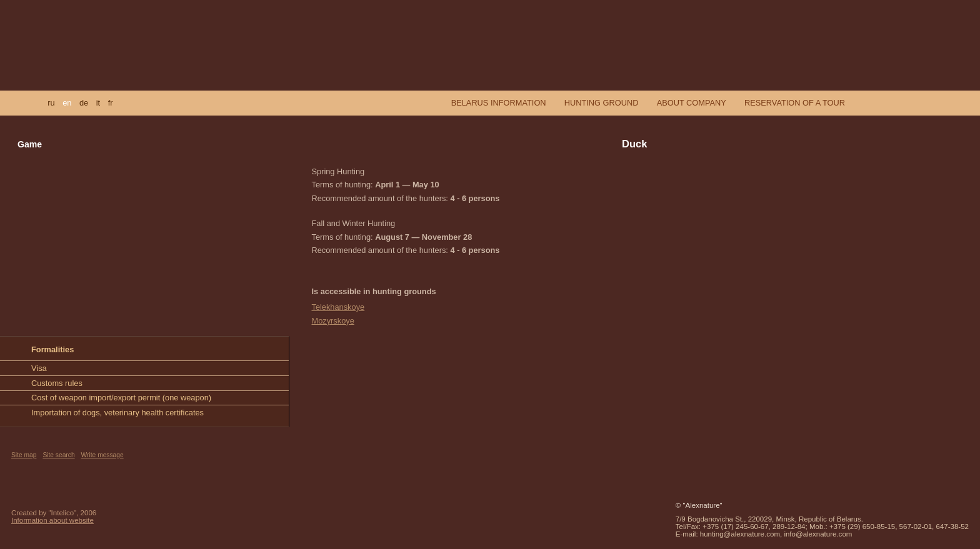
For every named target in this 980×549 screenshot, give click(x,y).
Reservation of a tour (795, 103)
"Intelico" (63, 513)
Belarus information (499, 103)
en (67, 103)
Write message (102, 455)
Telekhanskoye (338, 307)
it (98, 103)
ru (51, 103)
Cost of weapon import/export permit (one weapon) (121, 398)
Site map (24, 455)
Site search (58, 455)
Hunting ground (602, 103)
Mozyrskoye (333, 321)
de (84, 103)
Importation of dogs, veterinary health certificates (117, 413)
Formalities (52, 349)
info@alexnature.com (818, 534)
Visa (39, 368)
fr (111, 103)
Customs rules (57, 383)
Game (30, 144)
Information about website (52, 520)
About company (692, 103)
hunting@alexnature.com (740, 534)
